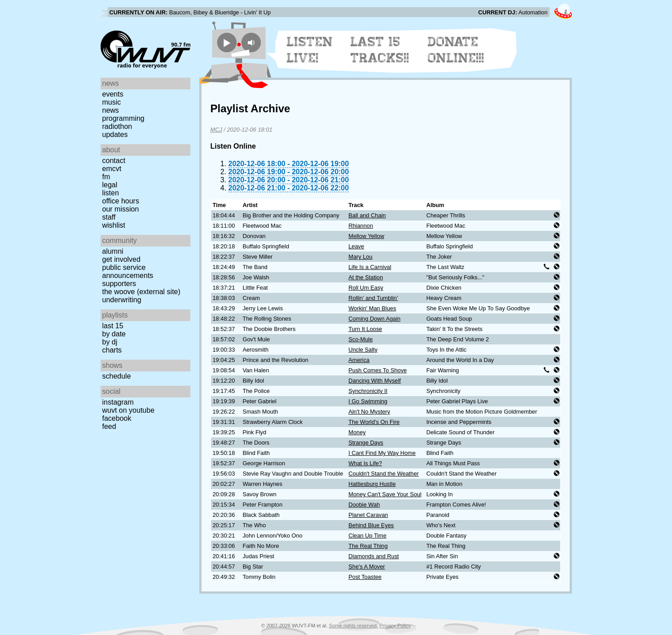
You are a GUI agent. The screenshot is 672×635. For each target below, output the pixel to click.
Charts (112, 350)
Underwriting (122, 300)
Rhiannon (361, 226)
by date (114, 334)
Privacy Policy (395, 626)
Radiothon (117, 126)
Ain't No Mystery (369, 412)
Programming (123, 118)
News (111, 110)
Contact (114, 161)
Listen (111, 193)
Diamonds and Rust (373, 556)
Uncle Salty (363, 350)
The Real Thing (368, 546)
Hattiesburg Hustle (372, 484)
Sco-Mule (360, 339)
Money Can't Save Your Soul (385, 494)
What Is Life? (365, 463)
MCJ (216, 130)
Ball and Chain (367, 215)
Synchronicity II (368, 391)
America (359, 360)
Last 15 (113, 326)
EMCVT (112, 169)
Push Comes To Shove (378, 370)
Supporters (119, 284)
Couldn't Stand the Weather (384, 474)
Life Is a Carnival (370, 267)
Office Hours (121, 201)
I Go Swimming (368, 401)
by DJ (110, 342)
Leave (356, 246)
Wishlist (114, 225)
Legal (110, 185)
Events (113, 94)
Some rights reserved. (354, 626)
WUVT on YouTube (129, 410)
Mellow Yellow (366, 236)
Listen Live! (310, 50)
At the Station (366, 277)
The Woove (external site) (141, 292)
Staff (109, 217)
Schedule (117, 376)
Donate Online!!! (456, 50)
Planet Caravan (368, 515)
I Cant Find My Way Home (382, 453)
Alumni (113, 251)
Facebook (117, 418)
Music (112, 102)
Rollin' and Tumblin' (373, 298)
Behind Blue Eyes (371, 525)
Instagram (118, 402)
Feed (109, 426)
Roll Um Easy (366, 288)
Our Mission (121, 209)
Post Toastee (365, 577)
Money (357, 432)
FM (106, 177)
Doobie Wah (364, 505)
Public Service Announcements (128, 271)
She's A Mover (367, 567)
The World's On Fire (374, 422)
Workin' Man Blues (372, 308)
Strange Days (366, 443)
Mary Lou (360, 257)
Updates (115, 134)
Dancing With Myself (375, 381)
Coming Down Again (374, 319)
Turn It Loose (365, 329)
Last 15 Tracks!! (380, 50)
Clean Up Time (367, 536)
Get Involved (121, 259)
